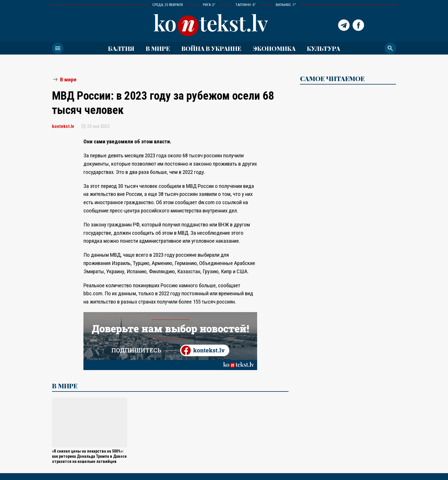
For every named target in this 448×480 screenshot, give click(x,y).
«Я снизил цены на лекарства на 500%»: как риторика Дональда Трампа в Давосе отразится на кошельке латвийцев (89, 456)
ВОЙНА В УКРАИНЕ (211, 48)
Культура (323, 48)
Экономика (274, 48)
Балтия (121, 48)
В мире (158, 48)
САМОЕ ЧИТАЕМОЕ (332, 79)
